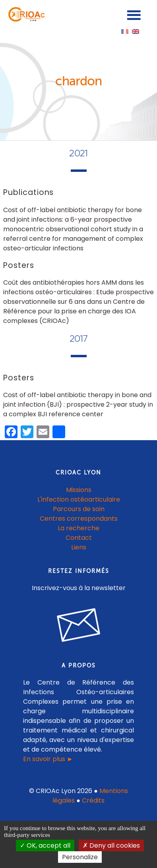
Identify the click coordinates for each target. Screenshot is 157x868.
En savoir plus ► (48, 759)
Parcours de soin (79, 509)
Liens (79, 547)
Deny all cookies (111, 845)
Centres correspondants (79, 519)
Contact (79, 538)
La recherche (78, 528)
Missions (79, 490)
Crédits (93, 800)
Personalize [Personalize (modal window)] (80, 857)
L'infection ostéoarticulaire (79, 499)
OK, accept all (45, 845)
